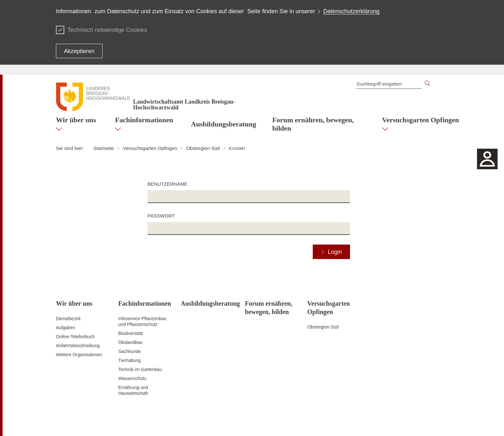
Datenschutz (305, 423)
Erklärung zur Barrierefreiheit (349, 423)
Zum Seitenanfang (74, 423)
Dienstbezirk (68, 319)
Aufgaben (66, 328)
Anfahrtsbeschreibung (78, 346)
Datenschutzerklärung (351, 11)
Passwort (161, 216)
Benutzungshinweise (402, 423)
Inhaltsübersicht (255, 423)
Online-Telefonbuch (75, 337)
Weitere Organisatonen (79, 355)
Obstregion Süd (323, 327)
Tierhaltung (130, 360)
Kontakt (281, 423)
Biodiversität (130, 333)
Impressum (437, 423)
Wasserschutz (132, 378)
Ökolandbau (130, 342)
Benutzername (167, 184)
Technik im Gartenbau (140, 369)
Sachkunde (130, 351)
